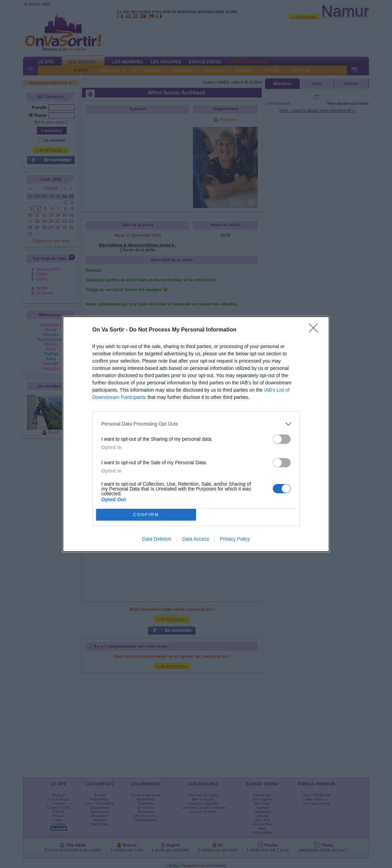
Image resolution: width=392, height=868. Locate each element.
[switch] (282, 439)
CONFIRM (146, 515)
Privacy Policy (235, 539)
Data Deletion (157, 539)
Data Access (196, 539)
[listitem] (196, 424)
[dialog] (196, 434)
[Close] (316, 330)
